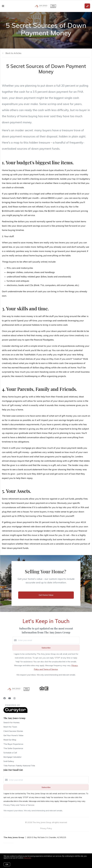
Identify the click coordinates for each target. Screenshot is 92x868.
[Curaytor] (15, 712)
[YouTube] (10, 698)
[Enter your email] (48, 640)
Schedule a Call (10, 753)
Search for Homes (11, 722)
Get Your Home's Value (13, 735)
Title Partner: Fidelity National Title (19, 766)
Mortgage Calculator (12, 757)
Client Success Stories (13, 731)
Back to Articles (13, 53)
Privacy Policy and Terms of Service (19, 805)
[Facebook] (5, 698)
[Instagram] (14, 698)
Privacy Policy (46, 828)
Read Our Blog (10, 740)
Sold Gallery (9, 761)
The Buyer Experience (13, 744)
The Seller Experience (13, 748)
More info (28, 858)
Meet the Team (10, 727)
